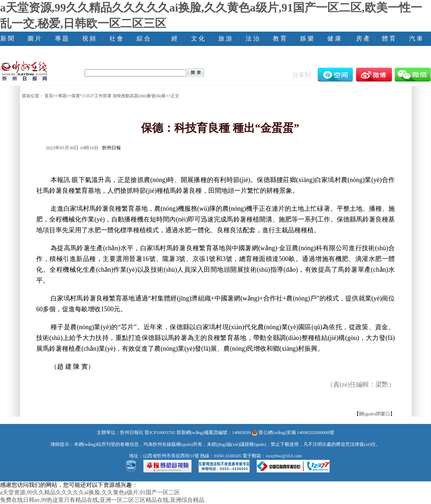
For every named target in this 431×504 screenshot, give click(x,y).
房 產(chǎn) (363, 46)
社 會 (116, 39)
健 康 (334, 39)
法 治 (252, 39)
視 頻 (89, 39)
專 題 (62, 39)
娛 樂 (307, 39)
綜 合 (143, 39)
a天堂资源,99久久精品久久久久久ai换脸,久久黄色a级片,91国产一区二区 (90, 492)
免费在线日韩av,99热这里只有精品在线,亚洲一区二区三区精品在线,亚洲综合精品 (102, 500)
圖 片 (34, 39)
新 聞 (7, 39)
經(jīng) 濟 (174, 46)
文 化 (198, 39)
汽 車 (416, 39)
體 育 (389, 39)
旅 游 (225, 39)
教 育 (280, 39)
